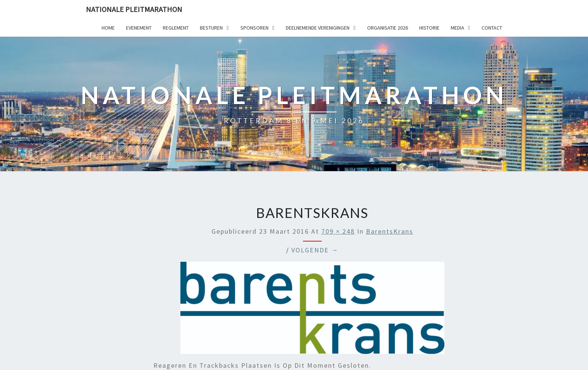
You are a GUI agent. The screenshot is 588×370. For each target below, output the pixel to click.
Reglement (176, 28)
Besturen (211, 28)
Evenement (139, 28)
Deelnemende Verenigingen (318, 28)
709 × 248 (338, 231)
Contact (492, 28)
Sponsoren (254, 28)
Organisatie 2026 (388, 28)
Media (457, 28)
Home (108, 28)
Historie (429, 28)
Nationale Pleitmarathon (134, 9)
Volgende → (315, 250)
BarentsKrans (390, 231)
